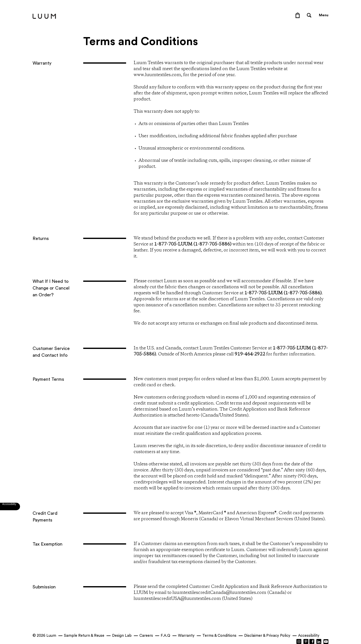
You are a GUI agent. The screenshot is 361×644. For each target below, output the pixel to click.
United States (233, 415)
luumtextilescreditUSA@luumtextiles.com (177, 599)
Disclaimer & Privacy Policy (267, 636)
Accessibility (309, 636)
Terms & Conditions (219, 636)
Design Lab (122, 636)
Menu (324, 15)
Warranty (186, 636)
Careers (146, 636)
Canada (210, 415)
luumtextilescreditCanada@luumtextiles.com (219, 593)
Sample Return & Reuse (84, 636)
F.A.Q (165, 636)
